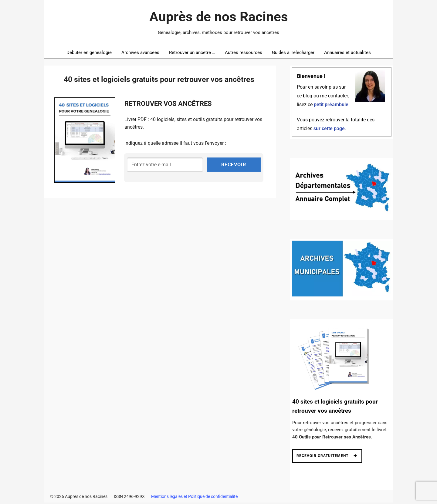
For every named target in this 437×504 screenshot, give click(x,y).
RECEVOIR (234, 165)
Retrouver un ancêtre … (192, 52)
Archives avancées (140, 52)
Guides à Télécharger (293, 52)
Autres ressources (244, 52)
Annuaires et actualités (347, 52)
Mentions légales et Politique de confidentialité (194, 498)
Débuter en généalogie (89, 52)
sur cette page (329, 129)
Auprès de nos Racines (219, 17)
